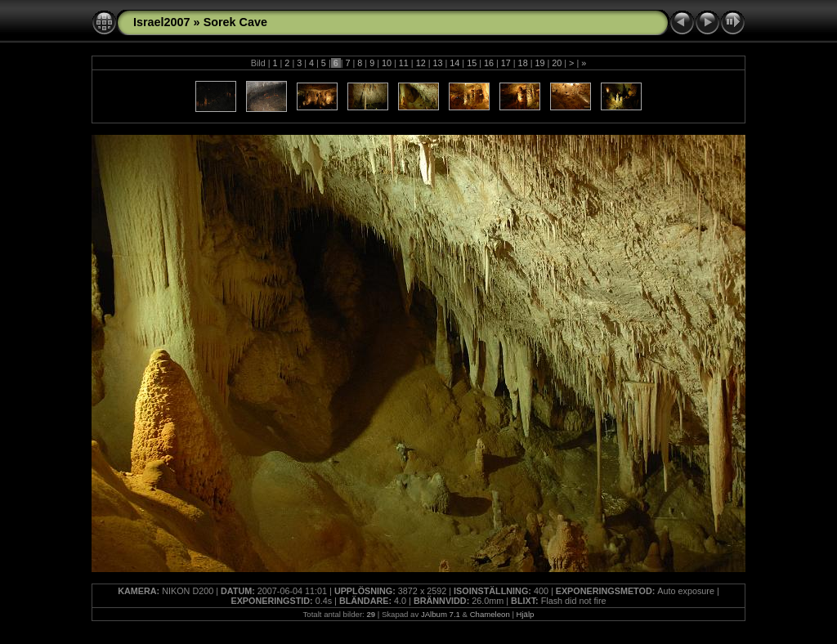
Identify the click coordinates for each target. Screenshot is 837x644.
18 (523, 63)
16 (489, 63)
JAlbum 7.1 (441, 614)
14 (454, 63)
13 (437, 63)
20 (557, 63)
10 (387, 63)
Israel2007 (162, 22)
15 (472, 63)
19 (539, 63)
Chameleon (490, 614)
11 (404, 63)
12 (421, 63)
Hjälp (526, 614)
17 (506, 63)
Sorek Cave (235, 22)
